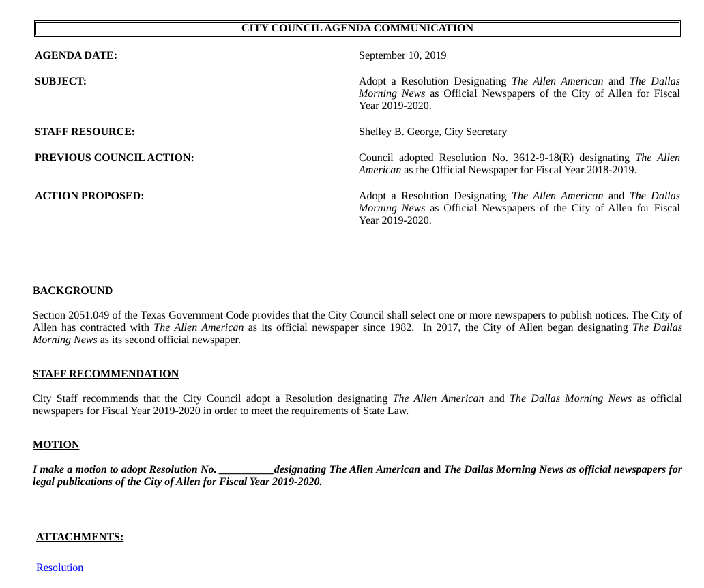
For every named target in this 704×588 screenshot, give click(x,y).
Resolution (60, 568)
